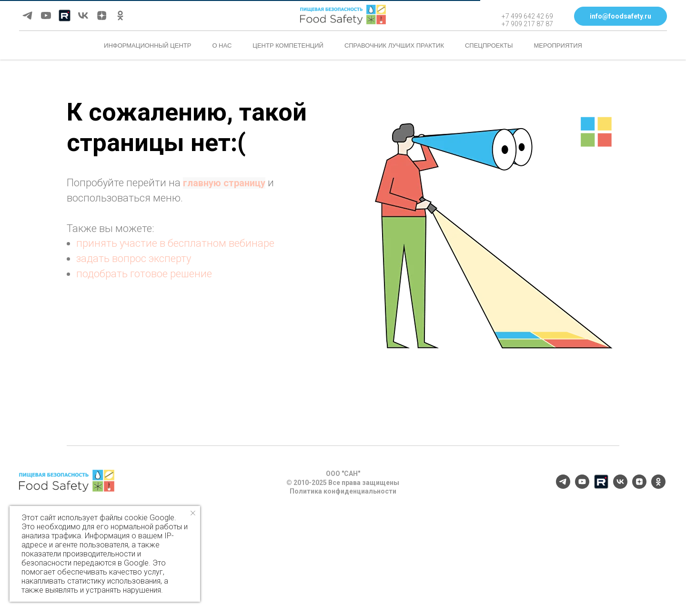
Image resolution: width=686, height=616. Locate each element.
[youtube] (46, 15)
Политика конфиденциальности (343, 491)
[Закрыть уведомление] (193, 513)
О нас (222, 45)
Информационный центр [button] (147, 45)
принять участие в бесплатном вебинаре (175, 243)
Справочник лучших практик (394, 45)
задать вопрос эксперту (134, 258)
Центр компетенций (288, 45)
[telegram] (27, 15)
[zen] (102, 15)
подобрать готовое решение (144, 274)
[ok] (120, 15)
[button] (620, 16)
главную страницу (224, 183)
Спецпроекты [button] (489, 45)
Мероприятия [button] (558, 45)
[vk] (83, 15)
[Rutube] (65, 15)
